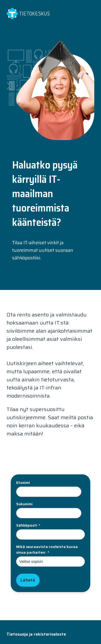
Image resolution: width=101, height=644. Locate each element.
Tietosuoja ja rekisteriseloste (36, 634)
